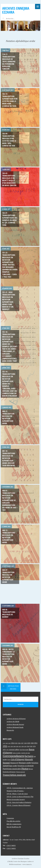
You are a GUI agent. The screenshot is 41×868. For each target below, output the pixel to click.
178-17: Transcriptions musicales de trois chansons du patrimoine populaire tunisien (9, 61)
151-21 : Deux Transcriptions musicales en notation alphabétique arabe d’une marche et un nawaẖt (9, 301)
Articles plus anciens (13, 687)
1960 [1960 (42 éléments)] (28, 746)
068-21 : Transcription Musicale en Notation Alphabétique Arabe (8, 417)
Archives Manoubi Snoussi (15, 724)
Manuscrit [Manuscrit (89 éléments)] (14, 763)
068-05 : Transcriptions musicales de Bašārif (9, 613)
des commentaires (14, 824)
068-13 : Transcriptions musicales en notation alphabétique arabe (9, 536)
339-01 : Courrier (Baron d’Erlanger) (19, 805)
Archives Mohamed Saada (15, 727)
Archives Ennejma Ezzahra (16, 10)
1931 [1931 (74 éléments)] (36, 743)
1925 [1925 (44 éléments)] (16, 743)
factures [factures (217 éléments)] (29, 756)
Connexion (10, 818)
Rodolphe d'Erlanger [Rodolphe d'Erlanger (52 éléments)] (9, 772)
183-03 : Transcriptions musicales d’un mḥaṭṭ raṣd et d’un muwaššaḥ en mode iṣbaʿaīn (9, 179)
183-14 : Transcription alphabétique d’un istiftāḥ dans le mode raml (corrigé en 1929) (10, 100)
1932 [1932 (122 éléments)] (5, 746)
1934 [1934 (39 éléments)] (12, 746)
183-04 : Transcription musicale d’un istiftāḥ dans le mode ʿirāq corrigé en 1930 (9, 140)
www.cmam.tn (27, 864)
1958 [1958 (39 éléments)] (22, 746)
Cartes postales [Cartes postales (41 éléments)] (17, 753)
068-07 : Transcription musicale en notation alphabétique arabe (8, 576)
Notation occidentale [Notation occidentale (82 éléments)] (26, 766)
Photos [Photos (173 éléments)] (25, 769)
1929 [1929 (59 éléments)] (29, 743)
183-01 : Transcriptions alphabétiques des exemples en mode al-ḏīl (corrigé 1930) (10, 219)
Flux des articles (13, 821)
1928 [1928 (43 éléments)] (25, 743)
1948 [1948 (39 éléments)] (14, 746)
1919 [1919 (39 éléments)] (7, 743)
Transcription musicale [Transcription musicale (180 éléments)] (14, 775)
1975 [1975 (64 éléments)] (4, 750)
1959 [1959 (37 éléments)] (25, 746)
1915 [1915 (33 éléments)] (4, 743)
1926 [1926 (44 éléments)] (19, 743)
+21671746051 (11, 845)
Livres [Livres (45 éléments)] (9, 760)
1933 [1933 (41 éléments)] (9, 746)
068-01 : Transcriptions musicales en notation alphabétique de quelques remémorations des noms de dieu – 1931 (10, 500)
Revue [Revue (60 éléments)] (31, 769)
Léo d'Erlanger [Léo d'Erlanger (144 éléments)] (18, 759)
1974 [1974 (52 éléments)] (34, 746)
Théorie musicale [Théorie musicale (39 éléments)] (20, 772)
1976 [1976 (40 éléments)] (7, 750)
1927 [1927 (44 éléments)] (22, 743)
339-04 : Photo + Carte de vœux (17, 794)
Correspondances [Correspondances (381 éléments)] (13, 756)
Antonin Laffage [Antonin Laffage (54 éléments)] (14, 750)
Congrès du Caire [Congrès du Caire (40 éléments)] (26, 753)
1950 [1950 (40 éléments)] (17, 746)
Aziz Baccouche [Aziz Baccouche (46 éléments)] (24, 750)
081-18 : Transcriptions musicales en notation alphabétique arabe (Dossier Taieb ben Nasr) (9, 458)
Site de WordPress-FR (14, 827)
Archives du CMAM (13, 722)
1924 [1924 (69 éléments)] (13, 743)
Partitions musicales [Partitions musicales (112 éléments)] (12, 769)
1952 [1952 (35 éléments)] (20, 746)
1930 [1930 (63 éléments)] (32, 743)
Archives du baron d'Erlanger (16, 719)
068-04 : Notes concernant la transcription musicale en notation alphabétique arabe (8, 657)
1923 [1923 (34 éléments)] (9, 743)
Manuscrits (10, 730)
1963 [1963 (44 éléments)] (31, 746)
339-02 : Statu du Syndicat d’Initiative (19, 802)
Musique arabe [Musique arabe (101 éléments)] (25, 763)
